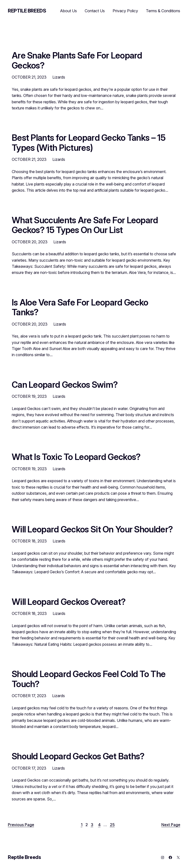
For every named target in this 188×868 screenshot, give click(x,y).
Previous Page (21, 825)
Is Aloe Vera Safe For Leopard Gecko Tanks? (80, 307)
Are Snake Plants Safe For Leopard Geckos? (77, 60)
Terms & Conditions (163, 11)
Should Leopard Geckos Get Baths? (78, 756)
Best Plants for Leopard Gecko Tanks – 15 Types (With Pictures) (89, 143)
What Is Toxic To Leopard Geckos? (76, 457)
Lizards (59, 77)
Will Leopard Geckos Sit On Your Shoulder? (92, 529)
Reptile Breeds (27, 11)
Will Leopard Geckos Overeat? (69, 602)
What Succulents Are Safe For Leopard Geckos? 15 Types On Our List (85, 225)
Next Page (171, 825)
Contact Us (95, 11)
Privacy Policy (125, 11)
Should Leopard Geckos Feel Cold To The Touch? (89, 679)
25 (112, 825)
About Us (69, 11)
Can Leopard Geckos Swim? (65, 385)
